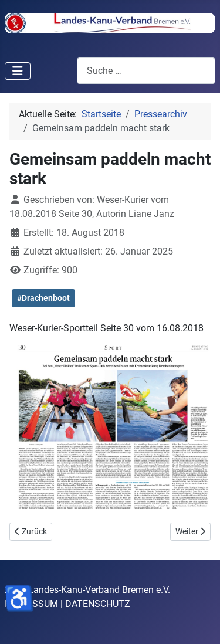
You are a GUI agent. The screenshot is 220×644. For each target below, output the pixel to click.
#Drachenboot (43, 298)
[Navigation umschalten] (18, 71)
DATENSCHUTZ (98, 604)
